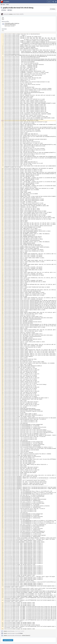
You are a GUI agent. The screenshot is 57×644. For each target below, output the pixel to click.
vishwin (11, 14)
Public (10, 10)
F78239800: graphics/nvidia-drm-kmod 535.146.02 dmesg (12, 24)
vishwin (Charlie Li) (26, 635)
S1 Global (21, 633)
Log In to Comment (8, 640)
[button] (56, 2)
